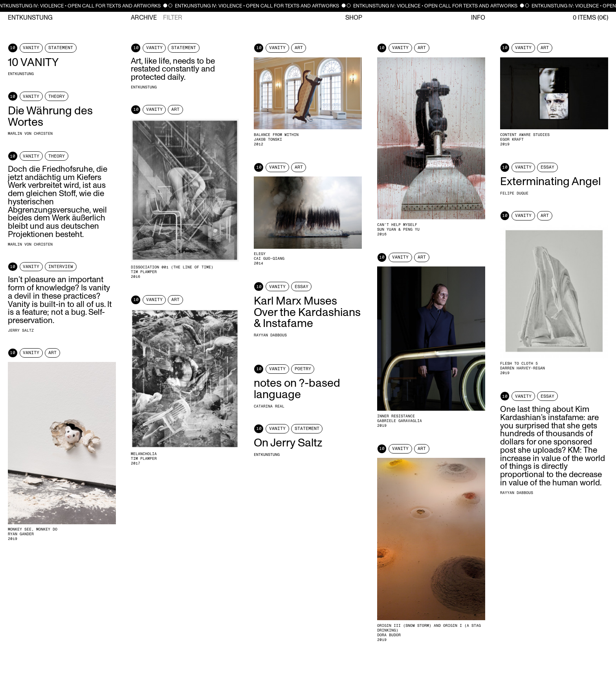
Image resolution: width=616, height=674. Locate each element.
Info (478, 18)
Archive (144, 18)
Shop (354, 18)
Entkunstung (30, 18)
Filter (173, 18)
